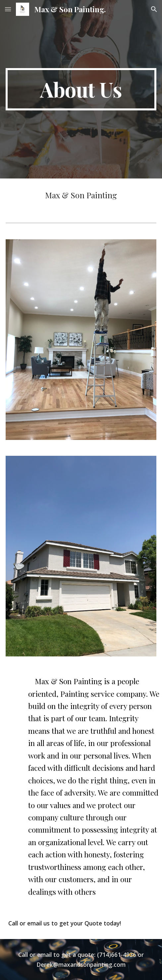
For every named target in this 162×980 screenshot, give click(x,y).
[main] (81, 89)
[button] (8, 9)
